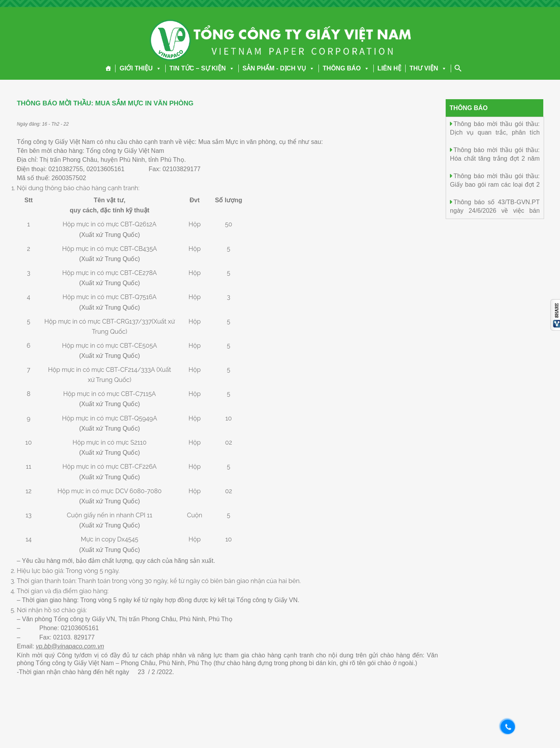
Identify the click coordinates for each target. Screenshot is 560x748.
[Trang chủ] (108, 68)
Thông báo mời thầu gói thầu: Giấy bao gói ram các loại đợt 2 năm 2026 (495, 184)
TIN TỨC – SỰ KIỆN (202, 68)
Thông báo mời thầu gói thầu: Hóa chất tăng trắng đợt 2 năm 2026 (495, 158)
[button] (157, 68)
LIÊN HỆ (389, 68)
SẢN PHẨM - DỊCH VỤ (279, 68)
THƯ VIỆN (428, 68)
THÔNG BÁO (346, 68)
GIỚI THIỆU (140, 68)
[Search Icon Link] (458, 68)
